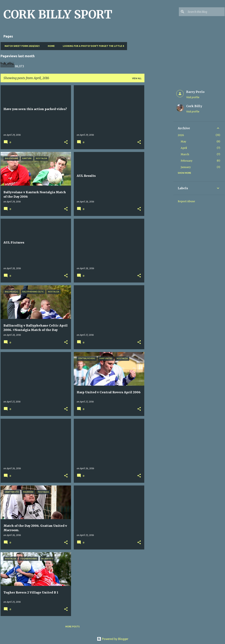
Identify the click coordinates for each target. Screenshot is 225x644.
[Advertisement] (159, 140)
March (185, 154)
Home (50, 46)
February (187, 161)
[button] (66, 142)
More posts (72, 627)
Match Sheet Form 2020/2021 (21, 46)
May (183, 142)
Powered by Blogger (113, 639)
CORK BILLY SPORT (58, 14)
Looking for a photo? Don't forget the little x (92, 46)
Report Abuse (186, 201)
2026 (181, 135)
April (184, 148)
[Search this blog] (205, 12)
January (186, 167)
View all (137, 78)
